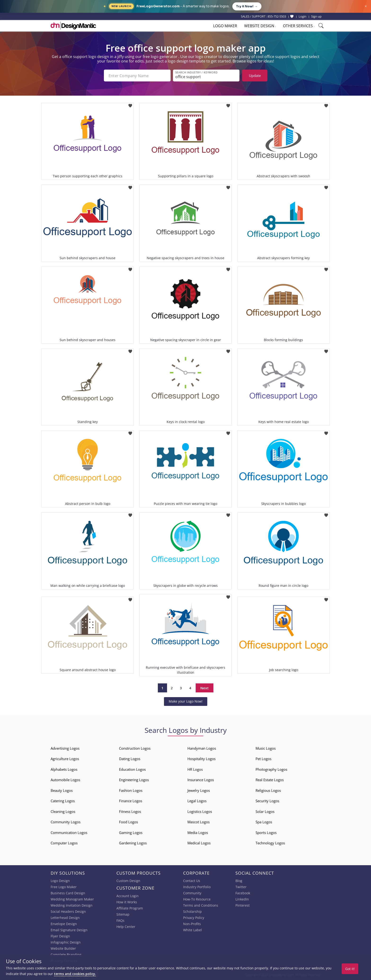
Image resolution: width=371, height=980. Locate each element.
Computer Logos (64, 843)
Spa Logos (264, 822)
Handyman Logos (202, 748)
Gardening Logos (133, 843)
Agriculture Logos (65, 759)
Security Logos (267, 801)
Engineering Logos (134, 780)
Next (205, 688)
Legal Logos (197, 801)
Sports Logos (266, 833)
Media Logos (198, 833)
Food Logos (128, 822)
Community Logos (66, 822)
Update (255, 76)
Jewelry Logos (199, 790)
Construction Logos (135, 748)
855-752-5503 (277, 16)
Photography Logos (271, 769)
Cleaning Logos (63, 811)
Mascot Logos (199, 822)
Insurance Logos (201, 780)
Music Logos (266, 748)
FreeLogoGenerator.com (158, 6)
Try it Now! (247, 6)
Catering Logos (63, 801)
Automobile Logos (65, 780)
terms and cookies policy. (75, 974)
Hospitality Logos (201, 759)
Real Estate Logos (270, 780)
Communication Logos (69, 833)
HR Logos (195, 769)
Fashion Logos (131, 790)
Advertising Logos (65, 748)
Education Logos (132, 769)
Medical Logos (199, 843)
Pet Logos (263, 759)
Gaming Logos (131, 833)
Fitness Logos (130, 811)
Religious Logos (268, 790)
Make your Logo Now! (186, 701)
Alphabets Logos (64, 769)
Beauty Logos (62, 790)
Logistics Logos (200, 811)
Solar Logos (265, 811)
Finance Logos (131, 801)
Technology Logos (270, 843)
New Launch (121, 6)
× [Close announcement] (366, 6)
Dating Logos (130, 759)
